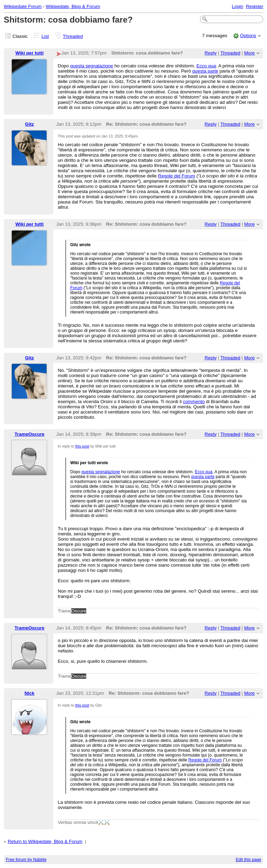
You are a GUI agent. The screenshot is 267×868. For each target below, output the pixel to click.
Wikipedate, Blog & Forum (73, 6)
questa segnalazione (92, 66)
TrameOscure (30, 434)
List (45, 36)
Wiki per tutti (29, 53)
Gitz (29, 124)
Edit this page (248, 860)
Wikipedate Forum (23, 6)
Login (238, 6)
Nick (30, 693)
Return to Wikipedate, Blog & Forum (45, 841)
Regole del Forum (176, 176)
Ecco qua (206, 66)
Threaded (73, 36)
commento (194, 402)
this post (82, 446)
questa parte (205, 71)
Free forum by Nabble (26, 860)
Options (248, 36)
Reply (211, 53)
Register (254, 6)
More (249, 53)
